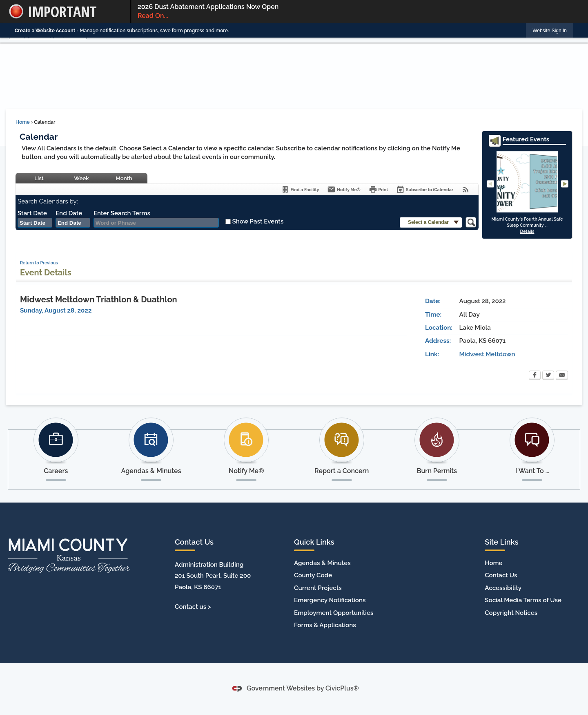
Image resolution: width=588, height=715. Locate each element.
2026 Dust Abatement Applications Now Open (355, 12)
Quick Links (314, 542)
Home (23, 122)
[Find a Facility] (300, 189)
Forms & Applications (325, 625)
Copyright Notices (511, 613)
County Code (313, 575)
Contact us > (193, 607)
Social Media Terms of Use (523, 600)
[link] (550, 30)
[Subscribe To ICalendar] (425, 189)
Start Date (32, 213)
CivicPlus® (342, 688)
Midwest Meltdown (487, 354)
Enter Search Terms (122, 213)
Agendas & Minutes (322, 563)
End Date (69, 213)
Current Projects (318, 588)
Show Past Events (258, 221)
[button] (431, 222)
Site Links (501, 542)
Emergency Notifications (330, 600)
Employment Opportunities (334, 613)
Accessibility (503, 588)
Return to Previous (39, 263)
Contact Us (501, 575)
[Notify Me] (344, 189)
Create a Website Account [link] (45, 31)
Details (527, 231)
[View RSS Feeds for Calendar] (466, 189)
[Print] (379, 189)
